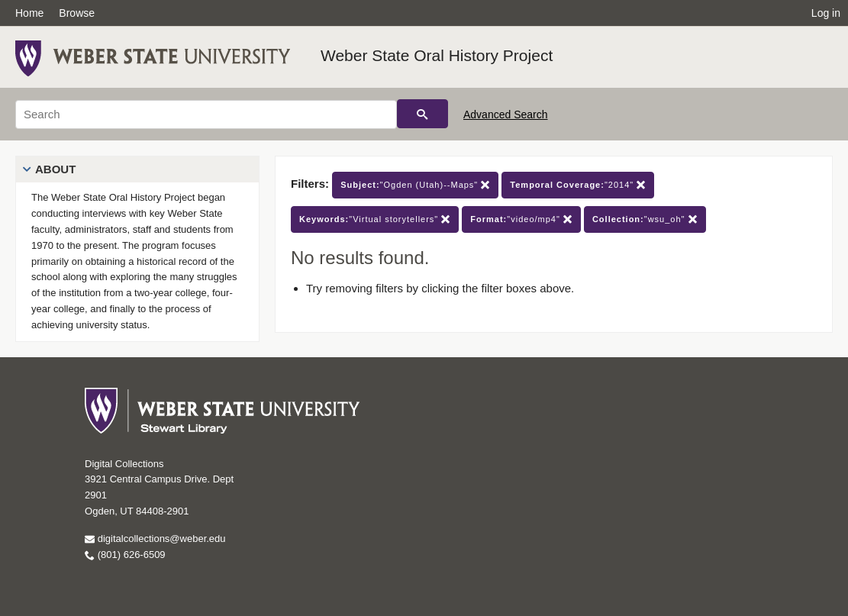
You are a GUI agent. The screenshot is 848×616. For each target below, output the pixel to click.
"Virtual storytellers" (375, 219)
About (55, 169)
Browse (77, 13)
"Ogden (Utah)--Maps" (415, 185)
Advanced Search (506, 114)
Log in (826, 13)
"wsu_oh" (645, 219)
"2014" (578, 185)
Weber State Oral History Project (437, 55)
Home (29, 13)
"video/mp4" (521, 219)
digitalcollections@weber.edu (155, 539)
